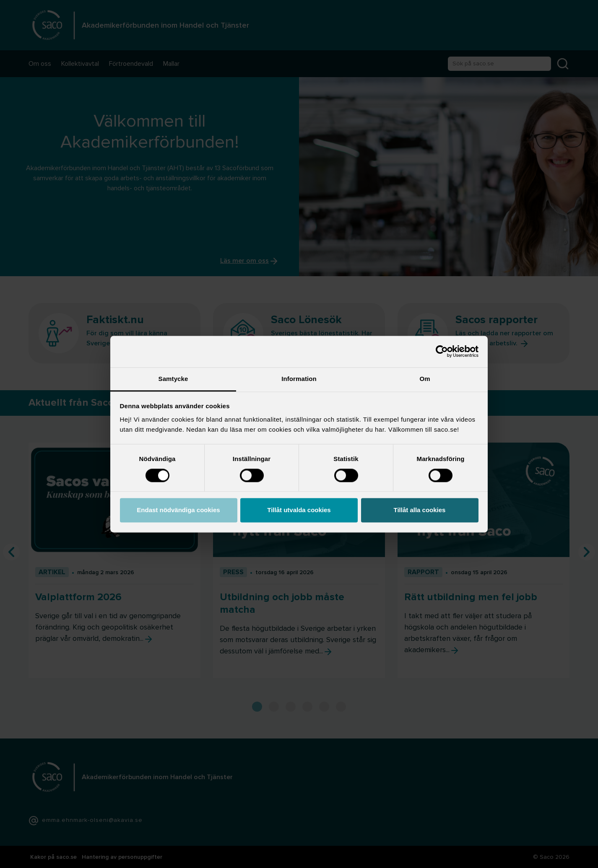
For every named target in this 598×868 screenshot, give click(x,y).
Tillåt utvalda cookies (299, 510)
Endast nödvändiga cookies (178, 510)
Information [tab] (299, 379)
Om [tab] (425, 379)
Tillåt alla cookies (420, 510)
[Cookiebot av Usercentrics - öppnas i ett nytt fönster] (442, 351)
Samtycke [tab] (173, 379)
